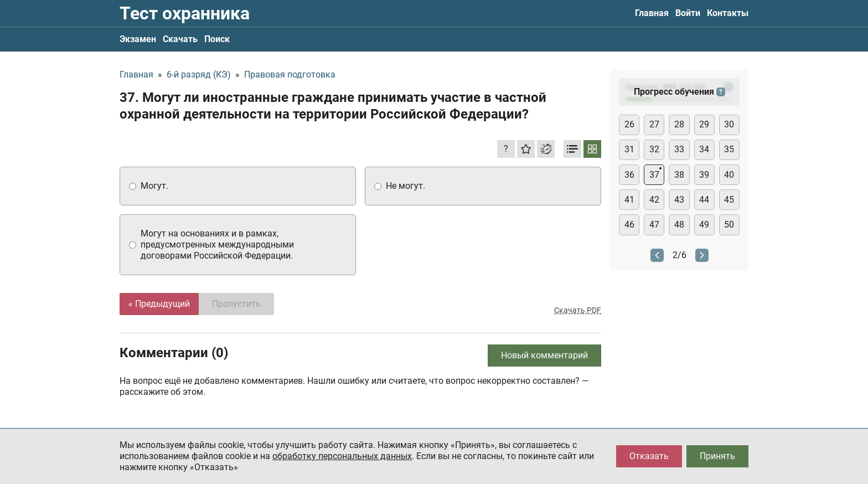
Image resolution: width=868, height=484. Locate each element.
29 (704, 124)
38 (679, 175)
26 (629, 124)
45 (729, 200)
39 (704, 175)
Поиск (217, 39)
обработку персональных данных (342, 456)
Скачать (180, 39)
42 (654, 200)
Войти (688, 13)
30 (729, 124)
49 (704, 225)
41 (629, 200)
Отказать (649, 456)
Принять (717, 456)
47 (654, 225)
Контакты (728, 13)
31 (629, 149)
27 (654, 124)
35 (729, 149)
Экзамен (138, 39)
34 (704, 149)
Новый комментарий (544, 355)
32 (654, 149)
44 (704, 200)
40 (729, 175)
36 (629, 175)
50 (729, 225)
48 (679, 225)
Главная (652, 13)
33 (679, 149)
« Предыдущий (159, 304)
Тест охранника (185, 13)
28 (679, 124)
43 (679, 200)
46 (629, 225)
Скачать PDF (578, 310)
